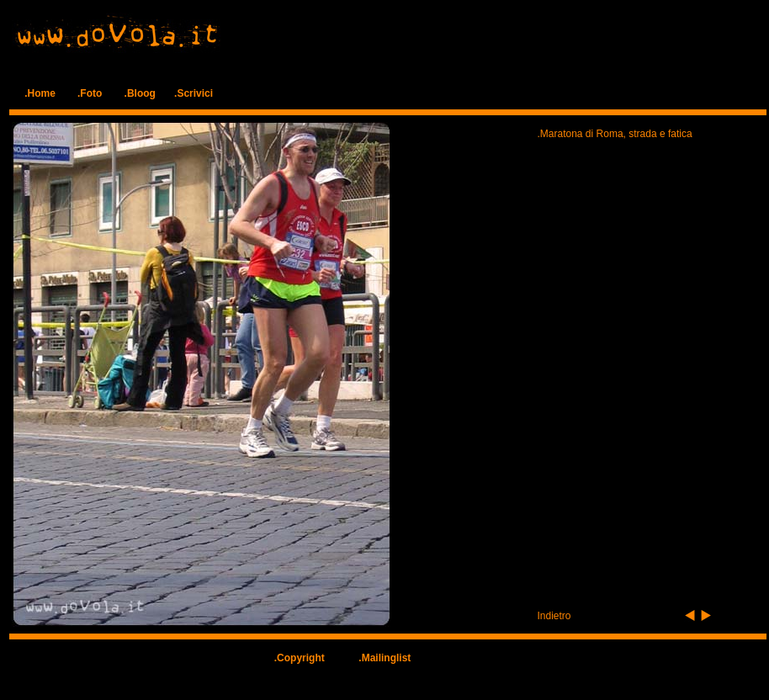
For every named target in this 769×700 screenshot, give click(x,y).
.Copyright (300, 658)
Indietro (554, 616)
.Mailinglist (384, 658)
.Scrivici (194, 93)
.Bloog (140, 93)
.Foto (90, 93)
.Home (40, 93)
